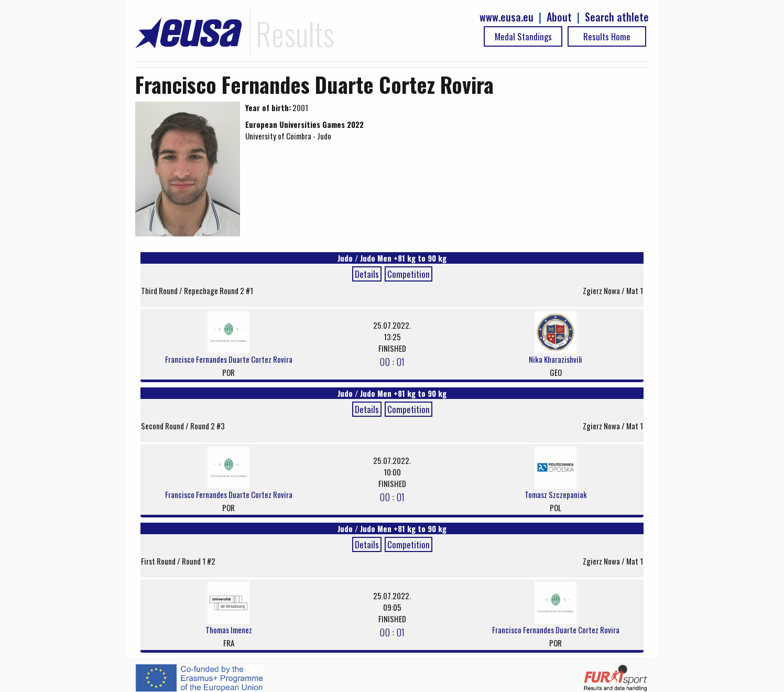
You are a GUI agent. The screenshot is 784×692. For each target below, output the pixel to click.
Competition (409, 274)
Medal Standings (523, 36)
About (559, 17)
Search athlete (617, 17)
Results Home (607, 36)
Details (367, 274)
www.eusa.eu (507, 17)
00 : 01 (392, 361)
